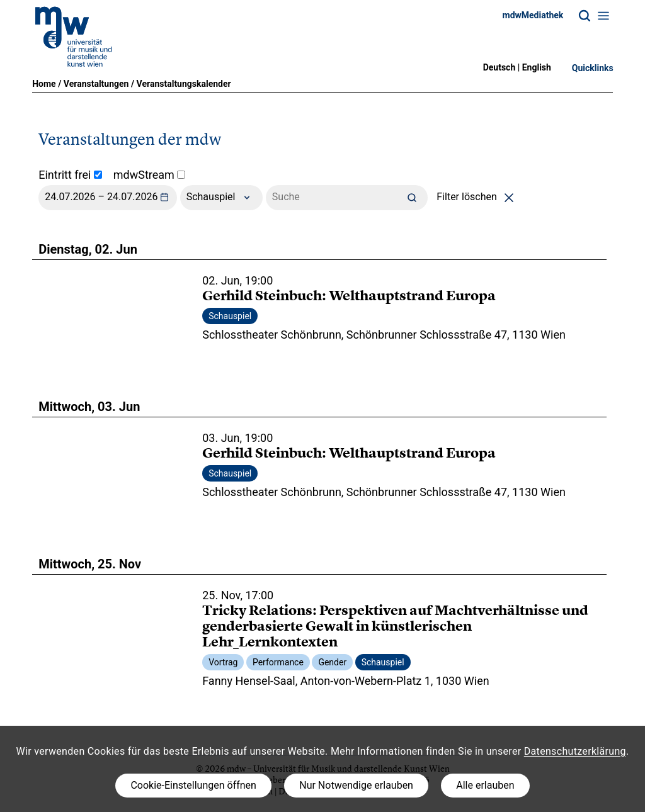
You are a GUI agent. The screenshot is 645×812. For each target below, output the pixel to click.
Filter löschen (477, 197)
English (537, 67)
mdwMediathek (533, 15)
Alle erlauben (485, 785)
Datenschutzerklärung (575, 751)
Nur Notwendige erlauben (356, 785)
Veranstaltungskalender (184, 84)
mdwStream (150, 175)
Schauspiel (222, 198)
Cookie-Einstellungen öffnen (193, 785)
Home (44, 84)
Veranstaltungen (96, 84)
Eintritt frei (70, 175)
